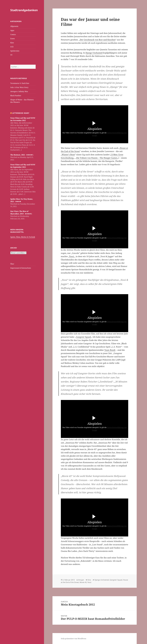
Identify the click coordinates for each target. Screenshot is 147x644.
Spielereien (15, 51)
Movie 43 (83, 582)
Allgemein (14, 26)
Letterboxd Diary (21, 113)
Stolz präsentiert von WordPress (73, 639)
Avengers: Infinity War (19, 91)
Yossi (71, 256)
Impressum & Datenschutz (21, 268)
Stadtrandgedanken (24, 10)
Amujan (81, 580)
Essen (13, 39)
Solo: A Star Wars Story (19, 87)
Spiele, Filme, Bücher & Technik (23, 237)
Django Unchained (94, 53)
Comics (13, 34)
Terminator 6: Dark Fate (20, 83)
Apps (12, 30)
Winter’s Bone (68, 155)
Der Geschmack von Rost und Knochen (98, 40)
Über (12, 264)
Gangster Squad (83, 337)
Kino (12, 43)
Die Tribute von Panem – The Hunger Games (97, 158)
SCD (12, 47)
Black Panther (16, 96)
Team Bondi (110, 350)
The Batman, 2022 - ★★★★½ (22, 155)
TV (11, 55)
